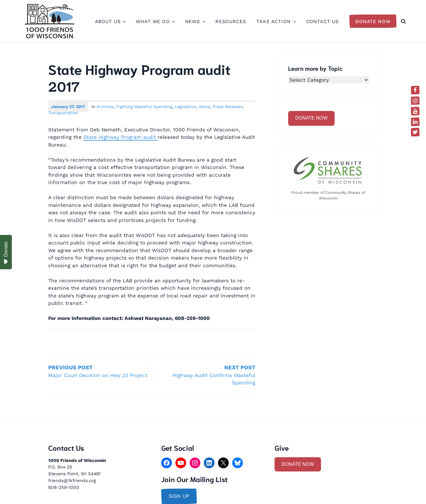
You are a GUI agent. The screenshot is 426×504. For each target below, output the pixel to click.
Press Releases (228, 107)
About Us (110, 21)
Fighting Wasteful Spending (144, 107)
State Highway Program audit (121, 137)
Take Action (276, 21)
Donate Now (373, 21)
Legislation (186, 107)
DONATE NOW (311, 118)
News (195, 21)
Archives (105, 107)
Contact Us (323, 21)
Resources (231, 21)
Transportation (63, 113)
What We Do (155, 21)
